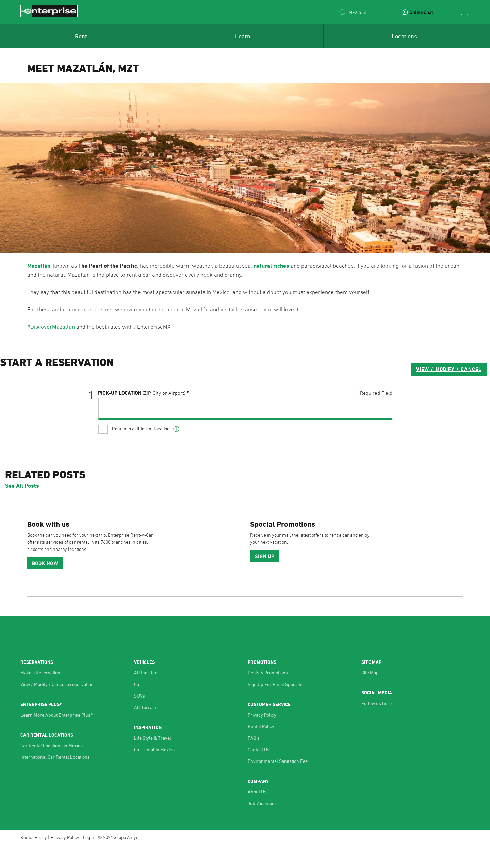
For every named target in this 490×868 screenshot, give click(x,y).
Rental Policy (261, 749)
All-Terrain (145, 730)
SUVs (140, 718)
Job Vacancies (262, 826)
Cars (139, 707)
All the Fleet (146, 695)
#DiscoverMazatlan (51, 327)
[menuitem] (81, 36)
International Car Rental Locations (55, 779)
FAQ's (254, 760)
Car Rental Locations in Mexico (52, 768)
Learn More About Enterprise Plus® (56, 737)
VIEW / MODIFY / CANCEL (351, 396)
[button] (353, 12)
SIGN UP (265, 579)
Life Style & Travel (153, 760)
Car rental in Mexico (154, 772)
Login (88, 860)
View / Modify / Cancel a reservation (57, 707)
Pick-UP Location (142, 420)
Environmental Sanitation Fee (278, 783)
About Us (257, 814)
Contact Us (259, 772)
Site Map (370, 695)
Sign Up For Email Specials (275, 707)
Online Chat (421, 12)
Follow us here (377, 726)
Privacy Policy (262, 737)
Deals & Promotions (268, 695)
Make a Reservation (40, 695)
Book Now (45, 586)
